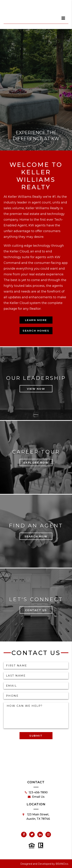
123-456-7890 (36, 792)
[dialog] (63, 18)
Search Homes (36, 331)
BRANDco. (62, 864)
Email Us (36, 797)
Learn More (36, 320)
